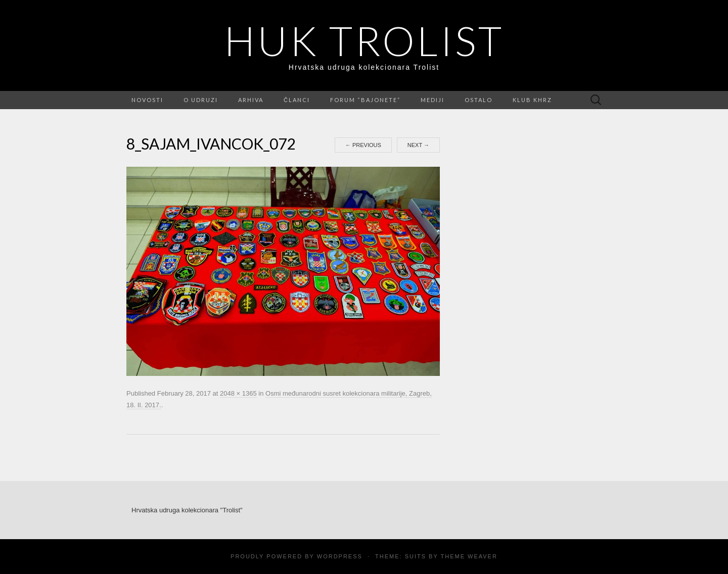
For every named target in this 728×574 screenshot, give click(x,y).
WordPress (340, 556)
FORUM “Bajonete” (365, 100)
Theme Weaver (469, 556)
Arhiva (251, 100)
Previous (363, 145)
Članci (297, 100)
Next (418, 145)
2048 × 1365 (238, 393)
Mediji (433, 100)
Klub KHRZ (532, 100)
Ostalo (479, 100)
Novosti (147, 100)
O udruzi (201, 100)
